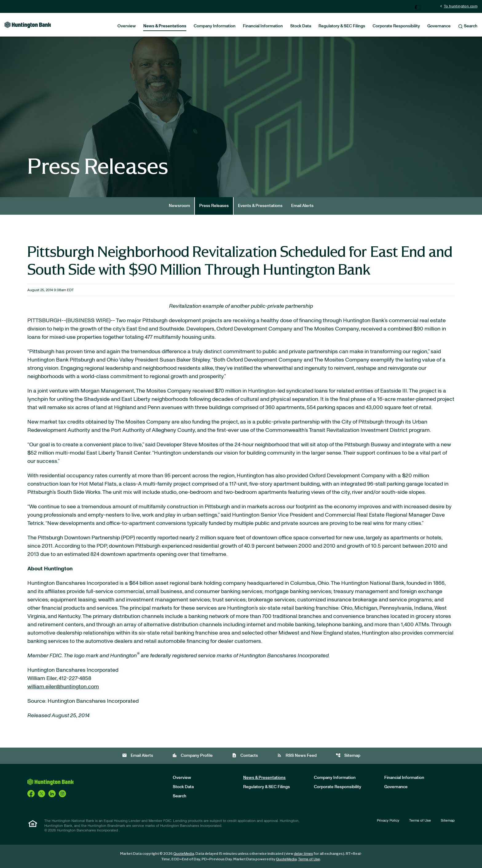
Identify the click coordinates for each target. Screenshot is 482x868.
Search (468, 26)
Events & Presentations (260, 206)
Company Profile (192, 755)
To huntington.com (458, 6)
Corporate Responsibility (396, 26)
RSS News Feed (297, 755)
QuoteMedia (184, 854)
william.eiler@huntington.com (63, 687)
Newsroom (179, 206)
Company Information (215, 26)
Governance (439, 26)
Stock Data (301, 26)
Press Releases (214, 206)
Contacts (245, 755)
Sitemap (348, 755)
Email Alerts (302, 206)
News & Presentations (165, 26)
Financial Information (263, 26)
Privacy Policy (388, 820)
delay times (303, 854)
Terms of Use (420, 820)
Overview (127, 26)
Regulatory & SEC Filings (342, 26)
